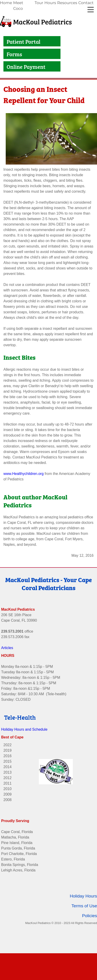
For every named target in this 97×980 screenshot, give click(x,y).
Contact (86, 3)
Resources (67, 3)
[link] (7, 6)
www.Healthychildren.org (24, 471)
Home (6, 3)
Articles (7, 646)
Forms (14, 54)
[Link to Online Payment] (5, 66)
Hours (50, 3)
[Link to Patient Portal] (5, 41)
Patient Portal (24, 41)
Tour (39, 3)
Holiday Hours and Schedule (24, 727)
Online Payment (27, 66)
